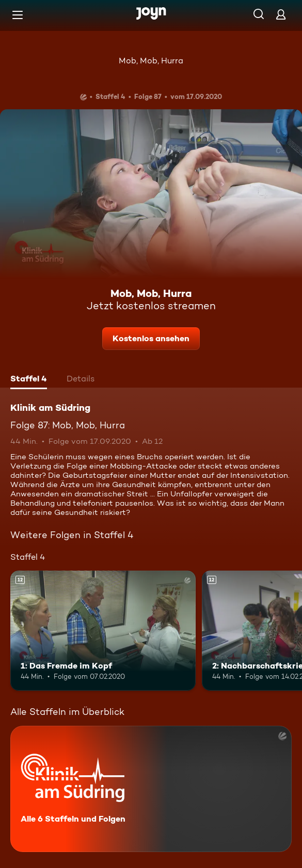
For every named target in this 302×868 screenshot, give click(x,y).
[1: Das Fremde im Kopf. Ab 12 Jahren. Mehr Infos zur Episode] (103, 631)
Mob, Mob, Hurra (151, 61)
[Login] (281, 14)
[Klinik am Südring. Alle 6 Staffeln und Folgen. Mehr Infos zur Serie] (151, 789)
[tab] (29, 380)
